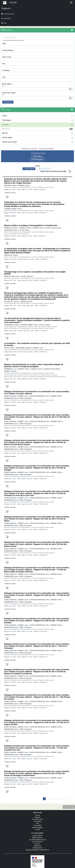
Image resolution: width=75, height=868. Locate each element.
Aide (37, 823)
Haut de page (69, 807)
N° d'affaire (6, 70)
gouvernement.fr (38, 842)
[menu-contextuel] (3, 40)
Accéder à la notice (10, 193)
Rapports (37, 817)
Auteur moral (7, 57)
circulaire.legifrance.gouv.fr (37, 840)
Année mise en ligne (10, 142)
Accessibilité (37, 825)
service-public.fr (37, 836)
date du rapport (29, 169)
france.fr (37, 844)
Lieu (4, 77)
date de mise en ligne (44, 169)
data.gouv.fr (37, 846)
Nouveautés (37, 821)
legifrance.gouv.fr (37, 838)
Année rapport (7, 137)
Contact (37, 829)
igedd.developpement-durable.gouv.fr (37, 850)
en (3, 86)
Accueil (37, 815)
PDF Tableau (37, 156)
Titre (4, 64)
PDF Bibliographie (37, 160)
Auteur (5, 116)
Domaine (5, 125)
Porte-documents (37, 819)
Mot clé (5, 133)
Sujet (4, 44)
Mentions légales (37, 827)
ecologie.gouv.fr (38, 848)
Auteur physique (8, 50)
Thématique (7, 120)
